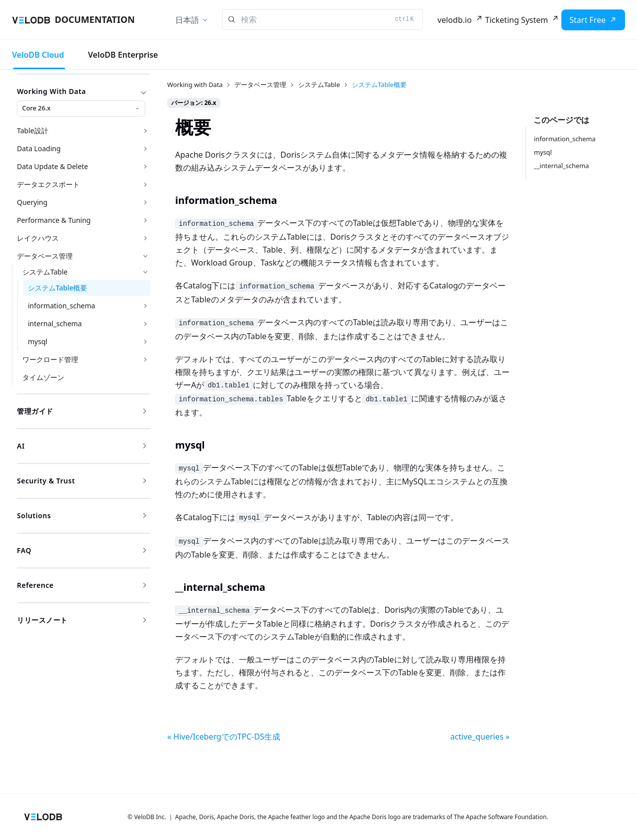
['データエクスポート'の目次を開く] (145, 185)
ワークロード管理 (50, 359)
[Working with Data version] (81, 109)
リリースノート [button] (81, 620)
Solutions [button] (81, 515)
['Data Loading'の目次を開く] (145, 149)
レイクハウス (38, 238)
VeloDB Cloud (38, 55)
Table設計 (33, 131)
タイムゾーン (43, 377)
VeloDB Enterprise (123, 55)
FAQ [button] (81, 550)
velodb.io (455, 20)
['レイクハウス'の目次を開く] (145, 238)
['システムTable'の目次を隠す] (145, 272)
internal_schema (55, 324)
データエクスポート (48, 184)
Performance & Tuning (54, 220)
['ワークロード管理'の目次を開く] (145, 360)
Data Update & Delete (53, 166)
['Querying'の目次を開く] (145, 202)
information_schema (61, 306)
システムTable (45, 272)
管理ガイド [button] (81, 411)
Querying (32, 202)
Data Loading (39, 148)
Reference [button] (81, 585)
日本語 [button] (187, 20)
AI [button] (81, 446)
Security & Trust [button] (81, 481)
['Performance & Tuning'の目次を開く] (145, 220)
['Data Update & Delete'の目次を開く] (145, 167)
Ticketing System (517, 20)
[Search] (323, 19)
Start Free (587, 20)
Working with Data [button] (81, 91)
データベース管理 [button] (45, 256)
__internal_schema (561, 166)
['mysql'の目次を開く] (145, 342)
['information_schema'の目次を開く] (145, 306)
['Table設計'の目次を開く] (145, 131)
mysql (38, 341)
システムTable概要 (57, 288)
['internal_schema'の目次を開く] (145, 324)
